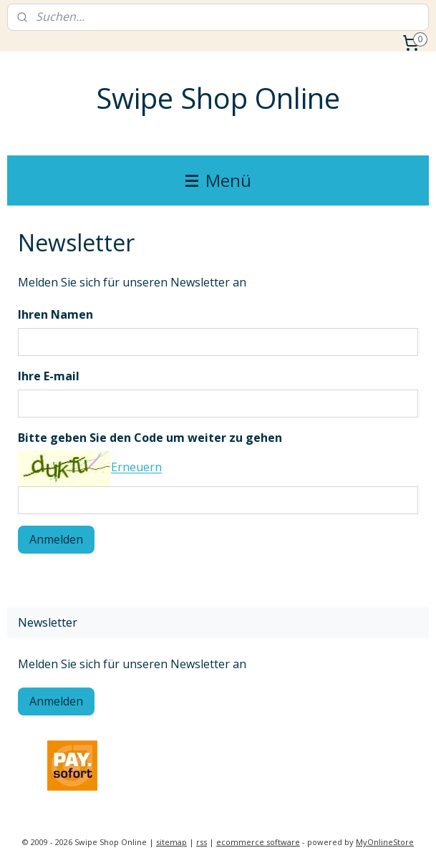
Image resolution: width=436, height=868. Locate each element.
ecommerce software (258, 842)
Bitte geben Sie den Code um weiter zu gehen (150, 438)
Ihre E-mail (49, 376)
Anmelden (56, 539)
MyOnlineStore (385, 842)
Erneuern (136, 468)
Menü (218, 180)
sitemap (171, 842)
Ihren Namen (55, 314)
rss (202, 842)
